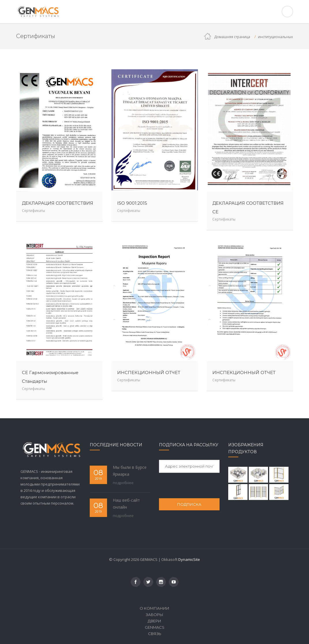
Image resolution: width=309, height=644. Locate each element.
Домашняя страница (232, 37)
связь (155, 634)
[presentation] (197, 485)
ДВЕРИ (154, 621)
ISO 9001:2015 (132, 203)
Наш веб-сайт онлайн (126, 504)
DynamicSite (189, 559)
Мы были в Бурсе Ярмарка (130, 471)
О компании (154, 608)
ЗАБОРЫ (154, 615)
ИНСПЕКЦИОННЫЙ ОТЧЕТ (149, 373)
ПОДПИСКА (189, 504)
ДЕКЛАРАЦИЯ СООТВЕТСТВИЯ (58, 203)
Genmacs (155, 627)
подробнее (123, 483)
